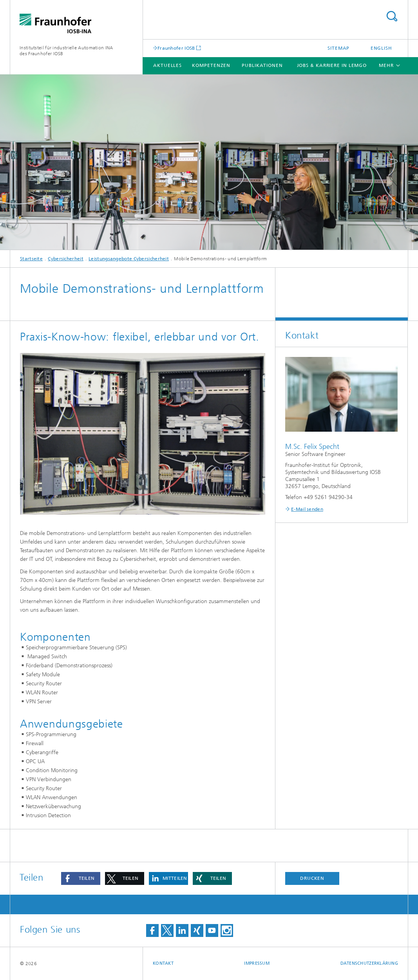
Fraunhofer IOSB (176, 48)
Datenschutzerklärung (369, 963)
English (381, 48)
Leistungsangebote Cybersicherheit (129, 259)
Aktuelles (167, 65)
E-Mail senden (307, 509)
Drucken (312, 878)
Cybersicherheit (66, 259)
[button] (81, 878)
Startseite (31, 259)
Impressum (257, 963)
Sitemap (338, 48)
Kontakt (163, 963)
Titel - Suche (392, 16)
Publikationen (262, 65)
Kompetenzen (211, 65)
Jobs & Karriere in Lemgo (332, 65)
